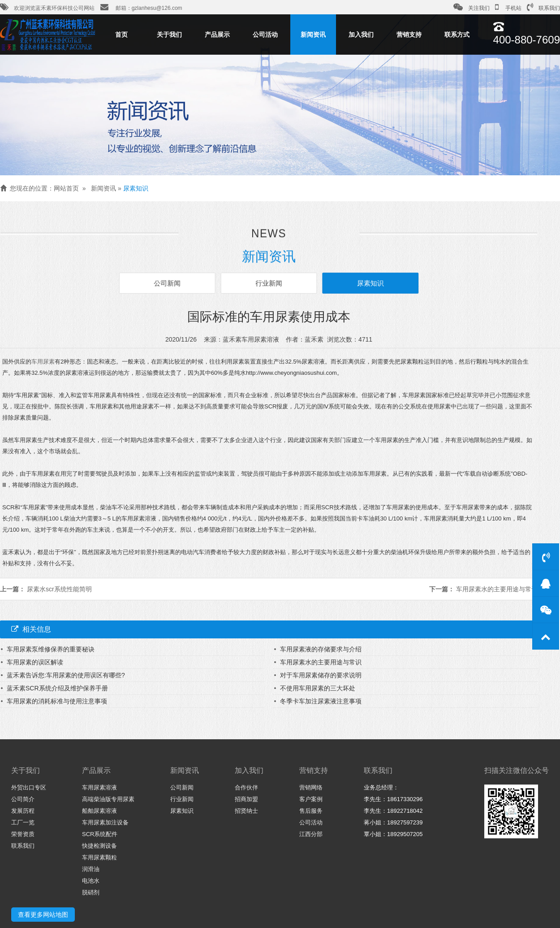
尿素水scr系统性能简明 (59, 589)
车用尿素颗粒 (99, 857)
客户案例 (311, 799)
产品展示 (217, 35)
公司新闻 (169, 283)
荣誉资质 (23, 834)
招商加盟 (246, 799)
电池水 (91, 881)
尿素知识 (136, 188)
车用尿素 (43, 362)
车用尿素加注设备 (105, 822)
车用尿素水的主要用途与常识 (497, 589)
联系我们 (543, 7)
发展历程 (23, 811)
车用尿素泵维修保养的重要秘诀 (51, 649)
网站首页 (66, 188)
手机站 (508, 7)
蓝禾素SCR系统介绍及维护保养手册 (57, 688)
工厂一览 (23, 822)
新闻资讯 (313, 35)
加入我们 (361, 35)
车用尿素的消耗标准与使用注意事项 (57, 701)
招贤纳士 (246, 811)
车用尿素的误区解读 (35, 662)
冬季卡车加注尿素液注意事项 (321, 701)
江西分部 (311, 834)
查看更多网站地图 (43, 915)
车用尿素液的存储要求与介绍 (321, 649)
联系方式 (457, 35)
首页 (121, 35)
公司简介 (23, 799)
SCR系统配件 (100, 834)
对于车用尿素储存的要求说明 (321, 675)
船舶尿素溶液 (99, 811)
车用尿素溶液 (99, 787)
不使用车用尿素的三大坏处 (318, 688)
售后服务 (311, 811)
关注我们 (472, 7)
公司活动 (265, 35)
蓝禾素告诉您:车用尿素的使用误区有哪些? (66, 675)
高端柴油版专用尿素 (108, 799)
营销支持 (409, 35)
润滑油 (91, 869)
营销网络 (311, 787)
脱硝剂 (91, 892)
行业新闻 (269, 283)
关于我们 (169, 35)
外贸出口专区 (29, 787)
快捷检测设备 (99, 846)
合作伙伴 (246, 787)
